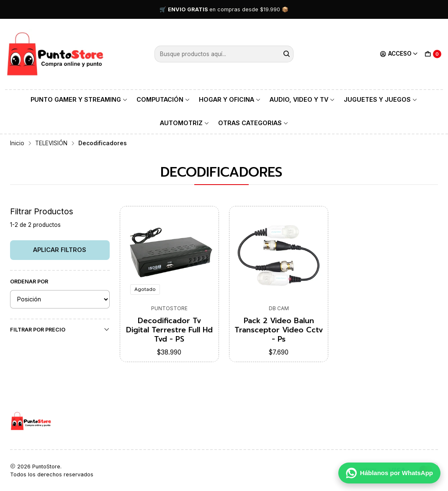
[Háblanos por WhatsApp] (389, 473)
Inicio (17, 144)
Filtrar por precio (60, 329)
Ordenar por (29, 281)
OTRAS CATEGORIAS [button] (253, 123)
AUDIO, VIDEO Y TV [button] (302, 99)
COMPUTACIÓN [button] (163, 99)
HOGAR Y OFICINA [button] (230, 99)
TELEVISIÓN (51, 144)
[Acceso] (399, 54)
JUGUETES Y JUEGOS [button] (381, 99)
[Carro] (433, 54)
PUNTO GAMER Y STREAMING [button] (79, 99)
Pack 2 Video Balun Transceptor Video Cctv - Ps (279, 330)
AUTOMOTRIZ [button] (185, 123)
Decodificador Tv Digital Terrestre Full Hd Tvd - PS (169, 330)
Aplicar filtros (60, 250)
